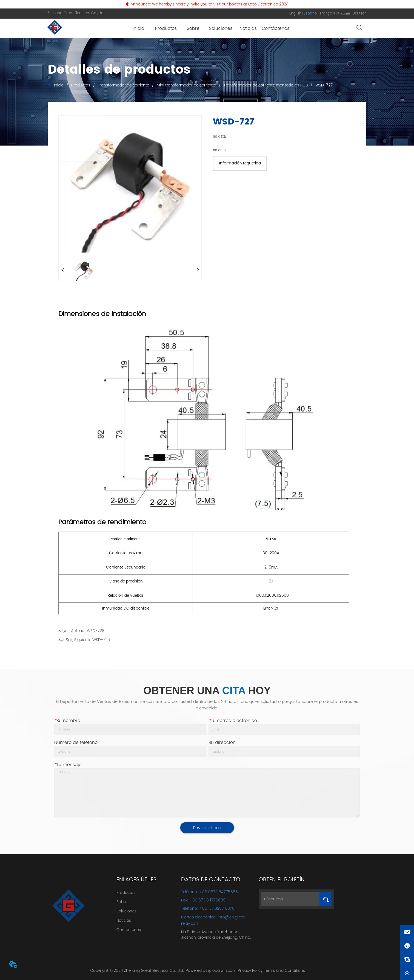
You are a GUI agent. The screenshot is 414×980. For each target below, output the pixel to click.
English (295, 14)
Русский (344, 14)
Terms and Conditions (284, 971)
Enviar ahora (207, 828)
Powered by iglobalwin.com (211, 971)
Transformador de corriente (123, 85)
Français (328, 14)
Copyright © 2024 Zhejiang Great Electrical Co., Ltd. (137, 971)
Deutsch (359, 14)
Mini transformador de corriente (186, 85)
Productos (81, 85)
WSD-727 (323, 85)
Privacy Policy (250, 971)
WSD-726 (101, 640)
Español (311, 14)
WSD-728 (96, 631)
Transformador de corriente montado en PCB (266, 85)
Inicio (59, 85)
